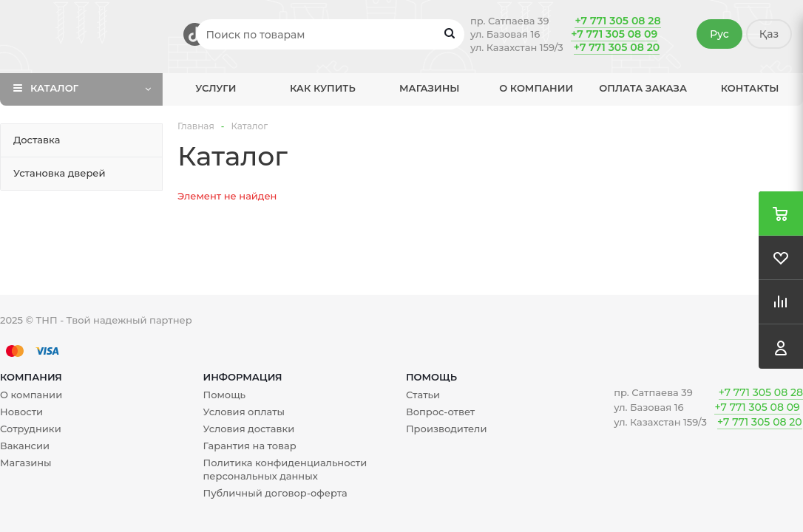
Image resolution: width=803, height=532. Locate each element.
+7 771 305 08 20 (617, 47)
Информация (242, 377)
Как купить (323, 88)
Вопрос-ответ (440, 412)
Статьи (423, 395)
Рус (719, 34)
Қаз (769, 34)
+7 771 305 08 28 (617, 21)
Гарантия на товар (249, 446)
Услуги (216, 88)
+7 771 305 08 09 (614, 34)
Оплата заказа (643, 88)
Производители (446, 429)
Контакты (750, 88)
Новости (21, 412)
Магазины (429, 88)
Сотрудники (31, 429)
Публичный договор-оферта (275, 493)
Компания (31, 377)
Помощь (431, 377)
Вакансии (25, 446)
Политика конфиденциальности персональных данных (285, 469)
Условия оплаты (244, 412)
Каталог (54, 88)
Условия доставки (248, 429)
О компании (536, 88)
